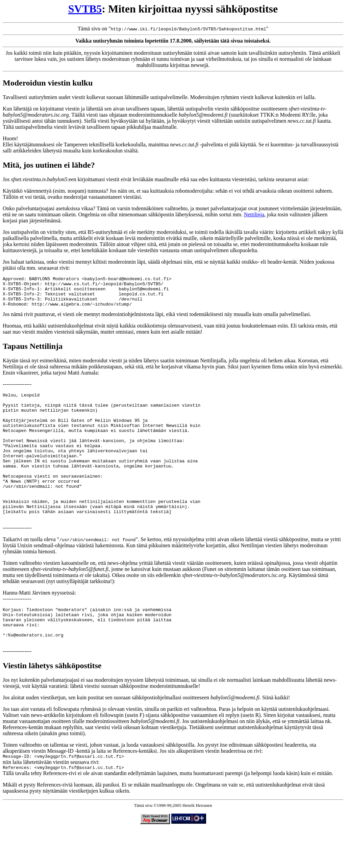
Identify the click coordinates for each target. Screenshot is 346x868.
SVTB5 (85, 9)
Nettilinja (254, 214)
